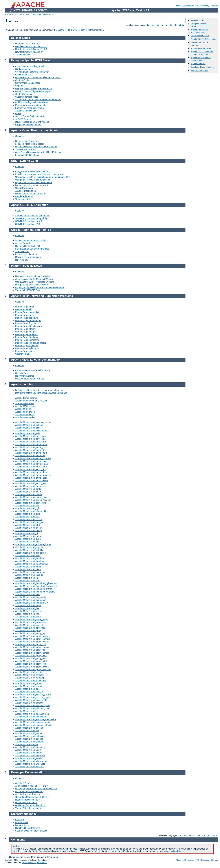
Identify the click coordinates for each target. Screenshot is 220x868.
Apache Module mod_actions (29, 425)
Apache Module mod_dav (27, 517)
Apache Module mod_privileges (30, 628)
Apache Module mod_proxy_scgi (31, 664)
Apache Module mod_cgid (28, 508)
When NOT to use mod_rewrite (30, 194)
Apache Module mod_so (27, 711)
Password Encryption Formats (30, 379)
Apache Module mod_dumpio (29, 536)
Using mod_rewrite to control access (33, 180)
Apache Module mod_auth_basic (31, 436)
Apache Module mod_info (27, 578)
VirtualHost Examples (26, 149)
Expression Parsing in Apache (29, 108)
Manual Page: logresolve (27, 340)
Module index (22, 822)
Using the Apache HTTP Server (31, 60)
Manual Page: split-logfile (27, 348)
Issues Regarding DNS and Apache (32, 122)
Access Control (22, 243)
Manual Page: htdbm (25, 329)
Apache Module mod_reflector (30, 675)
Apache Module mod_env (27, 542)
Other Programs (23, 354)
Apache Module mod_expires (29, 547)
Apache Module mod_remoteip (30, 678)
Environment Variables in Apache (31, 105)
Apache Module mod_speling (29, 728)
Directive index (22, 825)
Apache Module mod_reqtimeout (31, 681)
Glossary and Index (199, 70)
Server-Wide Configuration (28, 83)
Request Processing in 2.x (28, 800)
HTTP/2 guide (22, 260)
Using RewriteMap (24, 188)
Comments (18, 840)
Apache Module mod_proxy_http (31, 658)
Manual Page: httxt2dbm (27, 337)
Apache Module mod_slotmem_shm (32, 708)
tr (176, 25)
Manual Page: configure (27, 318)
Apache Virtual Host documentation (199, 31)
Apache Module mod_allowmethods (32, 431)
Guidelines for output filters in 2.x (31, 805)
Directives (190, 6)
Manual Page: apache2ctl (27, 312)
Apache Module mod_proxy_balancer (33, 636)
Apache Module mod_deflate (29, 528)
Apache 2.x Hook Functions (28, 794)
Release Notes (197, 20)
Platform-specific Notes (201, 48)
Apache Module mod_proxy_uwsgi (32, 667)
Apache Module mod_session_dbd (32, 700)
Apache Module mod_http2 (28, 567)
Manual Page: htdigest (26, 332)
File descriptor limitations (27, 155)
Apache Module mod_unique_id (30, 747)
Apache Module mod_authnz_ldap (32, 464)
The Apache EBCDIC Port (28, 290)
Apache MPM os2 (24, 409)
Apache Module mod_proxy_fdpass (32, 647)
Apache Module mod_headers (30, 558)
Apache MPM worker (25, 417)
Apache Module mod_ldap (28, 594)
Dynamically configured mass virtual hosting (36, 147)
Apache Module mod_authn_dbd (31, 450)
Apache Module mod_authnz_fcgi (31, 461)
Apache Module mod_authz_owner (32, 481)
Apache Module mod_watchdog (30, 764)
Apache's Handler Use (26, 111)
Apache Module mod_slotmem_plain (33, 706)
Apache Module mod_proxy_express (33, 642)
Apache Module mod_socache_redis (33, 722)
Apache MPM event (25, 403)
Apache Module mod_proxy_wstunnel (33, 669)
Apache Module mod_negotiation (31, 622)
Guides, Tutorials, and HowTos (31, 230)
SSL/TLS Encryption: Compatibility (32, 218)
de (148, 25)
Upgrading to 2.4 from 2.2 (27, 44)
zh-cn (182, 25)
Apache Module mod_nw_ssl (29, 625)
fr (162, 25)
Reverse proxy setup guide (28, 257)
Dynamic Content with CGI (28, 246)
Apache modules (198, 64)
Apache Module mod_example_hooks (33, 544)
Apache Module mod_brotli (28, 489)
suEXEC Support (23, 119)
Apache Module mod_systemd (30, 742)
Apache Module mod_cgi (27, 506)
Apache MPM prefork (25, 412)
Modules (180, 6)
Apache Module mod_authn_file (30, 456)
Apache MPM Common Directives (31, 401)
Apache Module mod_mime (28, 617)
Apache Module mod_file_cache (30, 553)
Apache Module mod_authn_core (31, 447)
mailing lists (175, 851)
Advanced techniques (26, 191)
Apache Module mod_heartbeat (30, 561)
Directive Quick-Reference (28, 828)
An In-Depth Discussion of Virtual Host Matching (38, 152)
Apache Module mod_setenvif (29, 703)
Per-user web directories (27, 254)
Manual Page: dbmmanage (28, 321)
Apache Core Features (26, 398)
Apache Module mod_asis (28, 433)
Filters (18, 113)
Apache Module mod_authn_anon (31, 445)
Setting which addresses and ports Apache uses (38, 100)
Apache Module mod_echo (28, 539)
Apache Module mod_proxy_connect (33, 639)
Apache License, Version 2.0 (34, 863)
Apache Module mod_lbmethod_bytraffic (34, 589)
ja (167, 25)
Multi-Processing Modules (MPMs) (32, 102)
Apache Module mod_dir (27, 533)
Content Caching (23, 80)
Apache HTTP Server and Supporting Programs (202, 53)
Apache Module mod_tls (27, 744)
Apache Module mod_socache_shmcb (33, 725)
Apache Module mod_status (29, 733)
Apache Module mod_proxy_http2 (31, 661)
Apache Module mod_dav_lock (30, 522)
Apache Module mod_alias (28, 428)
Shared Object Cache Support (30, 116)
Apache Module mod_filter (28, 556)
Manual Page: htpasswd (27, 334)
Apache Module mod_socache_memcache (36, 719)
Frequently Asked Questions (29, 125)
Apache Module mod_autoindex (30, 486)
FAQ (198, 6)
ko (171, 25)
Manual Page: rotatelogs (27, 346)
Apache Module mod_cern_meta (31, 503)
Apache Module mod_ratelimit (29, 672)
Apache (8, 14)
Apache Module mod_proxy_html (31, 656)
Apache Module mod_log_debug (31, 600)
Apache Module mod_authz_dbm (31, 472)
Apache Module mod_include (29, 575)
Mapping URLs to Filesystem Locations (34, 88)
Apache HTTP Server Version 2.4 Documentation (80, 30)
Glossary (205, 6)
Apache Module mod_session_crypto (33, 697)
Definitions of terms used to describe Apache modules (41, 390)
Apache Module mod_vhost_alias (31, 761)
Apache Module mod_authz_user (31, 483)
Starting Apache (23, 69)
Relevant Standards (25, 376)
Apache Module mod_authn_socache (33, 458)
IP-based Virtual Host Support (29, 144)
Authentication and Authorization (31, 240)
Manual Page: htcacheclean (28, 326)
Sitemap (214, 6)
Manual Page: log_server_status (31, 343)
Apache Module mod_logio (28, 605)
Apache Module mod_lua (27, 608)
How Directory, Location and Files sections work (38, 77)
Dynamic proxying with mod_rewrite (32, 185)
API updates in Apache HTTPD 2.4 (32, 786)
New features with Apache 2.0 (29, 52)
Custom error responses (27, 97)
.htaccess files (22, 252)
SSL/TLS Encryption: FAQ (28, 224)
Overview (20, 136)
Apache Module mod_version (29, 758)
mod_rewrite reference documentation (33, 171)
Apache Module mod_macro (29, 611)
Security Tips (21, 373)
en (153, 25)
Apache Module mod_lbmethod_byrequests (36, 586)
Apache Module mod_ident (28, 569)
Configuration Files (24, 75)
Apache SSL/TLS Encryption (203, 39)
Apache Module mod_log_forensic (31, 603)
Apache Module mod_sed (27, 689)
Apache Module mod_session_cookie (33, 694)
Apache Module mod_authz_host (31, 478)
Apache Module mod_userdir (29, 753)
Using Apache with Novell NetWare (32, 285)
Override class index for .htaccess (31, 831)
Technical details (23, 199)
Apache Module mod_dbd (28, 525)
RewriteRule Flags (24, 196)
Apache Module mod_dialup (29, 531)
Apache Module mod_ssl (27, 731)
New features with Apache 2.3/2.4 (31, 46)
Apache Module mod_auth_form (30, 442)
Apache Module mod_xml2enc (30, 767)
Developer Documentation (202, 67)
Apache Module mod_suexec (29, 739)
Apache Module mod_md (27, 614)
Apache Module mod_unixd (28, 750)
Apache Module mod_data (28, 514)
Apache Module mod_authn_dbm (31, 453)
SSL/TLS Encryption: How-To (29, 221)
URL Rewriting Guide (200, 36)
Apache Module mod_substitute (30, 736)
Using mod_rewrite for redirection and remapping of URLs (43, 177)
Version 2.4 (48, 14)
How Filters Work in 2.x (26, 802)
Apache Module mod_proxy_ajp (30, 633)
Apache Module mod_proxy (28, 631)
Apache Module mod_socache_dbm (32, 714)
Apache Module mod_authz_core (31, 467)
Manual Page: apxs (24, 315)
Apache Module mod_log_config (31, 597)
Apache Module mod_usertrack (30, 756)
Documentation (34, 14)
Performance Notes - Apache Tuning (33, 370)
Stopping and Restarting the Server (32, 72)
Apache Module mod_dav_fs (29, 520)
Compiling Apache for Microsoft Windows (35, 279)
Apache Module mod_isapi (28, 581)
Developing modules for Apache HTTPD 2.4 (36, 789)
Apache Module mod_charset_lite (31, 511)
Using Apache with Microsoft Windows (33, 276)
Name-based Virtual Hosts (28, 141)
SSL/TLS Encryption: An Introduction (33, 216)
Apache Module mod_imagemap (31, 572)
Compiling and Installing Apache (30, 66)
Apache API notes (24, 783)
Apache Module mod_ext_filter (30, 550)
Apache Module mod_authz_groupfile (33, 475)
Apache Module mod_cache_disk (31, 497)
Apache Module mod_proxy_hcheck (32, 653)
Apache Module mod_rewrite (29, 686)
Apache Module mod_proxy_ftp (30, 650)
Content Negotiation (25, 94)
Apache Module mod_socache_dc (31, 717)
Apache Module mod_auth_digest (31, 439)
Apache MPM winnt (25, 415)
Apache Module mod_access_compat (33, 422)
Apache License (23, 55)
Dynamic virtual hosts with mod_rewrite (34, 182)
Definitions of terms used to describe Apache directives (41, 393)
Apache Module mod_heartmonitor (32, 564)
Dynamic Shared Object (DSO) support (34, 91)
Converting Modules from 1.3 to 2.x (32, 797)
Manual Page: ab (23, 309)
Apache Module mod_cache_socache (33, 500)
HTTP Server (19, 14)
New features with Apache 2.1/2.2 (31, 49)
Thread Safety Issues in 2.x (28, 808)
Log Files (20, 86)
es (158, 25)
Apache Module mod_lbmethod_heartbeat (35, 592)
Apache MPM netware (26, 406)
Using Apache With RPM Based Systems (35, 282)
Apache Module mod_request (29, 683)
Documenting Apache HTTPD (29, 791)
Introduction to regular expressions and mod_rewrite (40, 174)
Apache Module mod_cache (29, 494)
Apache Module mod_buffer (28, 492)
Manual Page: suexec (26, 351)
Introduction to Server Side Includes (32, 249)
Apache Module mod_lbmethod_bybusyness (36, 583)
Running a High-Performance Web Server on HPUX (40, 287)
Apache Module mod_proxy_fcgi (31, 644)
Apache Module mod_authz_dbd (31, 469)
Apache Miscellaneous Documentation (201, 59)
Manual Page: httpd (25, 307)
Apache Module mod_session (29, 692)
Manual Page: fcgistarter (27, 323)
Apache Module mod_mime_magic (32, 619)
